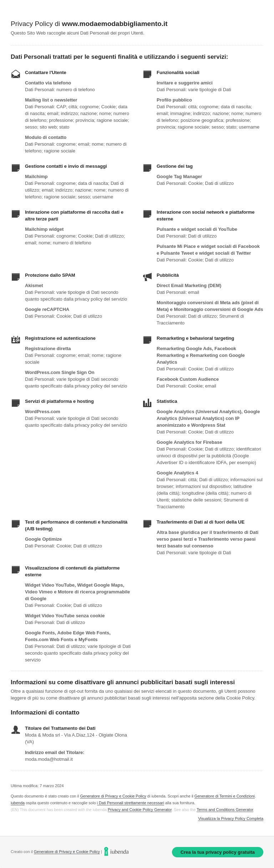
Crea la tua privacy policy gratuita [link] (218, 852)
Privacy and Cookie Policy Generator (140, 810)
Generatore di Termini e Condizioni (225, 796)
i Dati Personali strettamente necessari (131, 803)
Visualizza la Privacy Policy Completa (231, 819)
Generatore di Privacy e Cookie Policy (113, 796)
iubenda (18, 803)
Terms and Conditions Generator (225, 810)
